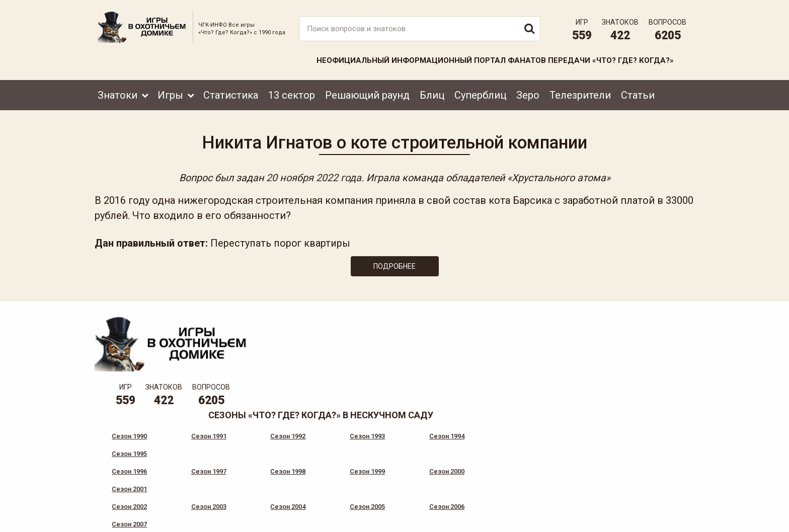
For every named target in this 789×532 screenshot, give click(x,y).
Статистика (231, 94)
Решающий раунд (367, 94)
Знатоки (117, 94)
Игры (170, 94)
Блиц (432, 94)
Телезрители (580, 94)
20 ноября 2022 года (311, 177)
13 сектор (292, 94)
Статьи (638, 94)
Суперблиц (480, 94)
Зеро (528, 94)
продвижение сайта (668, 520)
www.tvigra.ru (469, 479)
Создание (656, 515)
